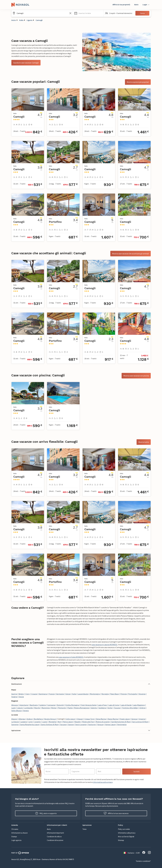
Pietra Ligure (68, 722)
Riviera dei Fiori (88, 722)
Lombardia (28, 708)
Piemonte (62, 708)
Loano (45, 722)
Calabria (42, 705)
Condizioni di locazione (55, 840)
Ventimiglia (122, 724)
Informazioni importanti (55, 833)
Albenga (22, 719)
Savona (71, 724)
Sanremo (15, 724)
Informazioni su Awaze (20, 833)
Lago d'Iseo (102, 705)
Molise (54, 708)
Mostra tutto (144, 442)
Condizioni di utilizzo (54, 837)
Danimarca (43, 694)
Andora (30, 719)
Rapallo (78, 722)
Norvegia (105, 694)
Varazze (100, 724)
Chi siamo (15, 829)
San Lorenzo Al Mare (140, 722)
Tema (84, 829)
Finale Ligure (125, 719)
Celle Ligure (70, 719)
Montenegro (95, 694)
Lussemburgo (83, 694)
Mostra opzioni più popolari (138, 82)
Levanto (38, 722)
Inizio (14, 20)
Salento (94, 708)
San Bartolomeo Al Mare (121, 722)
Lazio (14, 708)
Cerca (142, 13)
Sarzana (63, 724)
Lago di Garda (126, 705)
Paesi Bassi (115, 694)
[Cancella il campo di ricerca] (70, 13)
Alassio (14, 719)
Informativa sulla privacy (103, 782)
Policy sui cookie (124, 829)
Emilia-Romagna (72, 705)
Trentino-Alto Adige (130, 708)
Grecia (68, 694)
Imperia (142, 719)
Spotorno (92, 724)
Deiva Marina (101, 719)
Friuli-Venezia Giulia (88, 705)
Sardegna (102, 708)
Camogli (39, 20)
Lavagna (24, 722)
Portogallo (133, 694)
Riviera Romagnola (82, 708)
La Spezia (15, 722)
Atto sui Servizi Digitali (126, 837)
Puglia (70, 708)
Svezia (21, 697)
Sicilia (110, 708)
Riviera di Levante (103, 722)
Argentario (24, 705)
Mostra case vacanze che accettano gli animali (131, 254)
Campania (51, 705)
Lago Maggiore (139, 705)
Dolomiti (60, 705)
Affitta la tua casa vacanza (116, 813)
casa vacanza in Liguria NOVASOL (104, 645)
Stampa (14, 837)
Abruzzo (15, 705)
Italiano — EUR (132, 853)
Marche (37, 708)
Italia (21, 20)
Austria (14, 694)
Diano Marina (113, 719)
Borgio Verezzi (50, 719)
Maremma (46, 708)
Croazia (34, 694)
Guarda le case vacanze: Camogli (26, 63)
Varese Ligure (110, 724)
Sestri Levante (81, 724)
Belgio (21, 694)
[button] (88, 13)
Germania (60, 694)
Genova (134, 719)
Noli (59, 722)
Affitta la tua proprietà (121, 5)
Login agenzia (16, 840)
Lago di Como (114, 705)
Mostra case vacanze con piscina (136, 376)
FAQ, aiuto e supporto (46, 813)
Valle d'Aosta (16, 711)
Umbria (142, 708)
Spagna (14, 697)
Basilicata (34, 705)
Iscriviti (137, 772)
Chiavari (80, 719)
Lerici (31, 722)
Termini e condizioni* (143, 861)
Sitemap (121, 840)
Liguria (30, 20)
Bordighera (38, 719)
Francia (52, 694)
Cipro (27, 694)
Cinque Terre (90, 719)
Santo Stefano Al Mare (50, 724)
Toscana (117, 708)
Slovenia (142, 694)
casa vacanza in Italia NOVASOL (71, 657)
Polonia (124, 694)
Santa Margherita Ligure (30, 724)
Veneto (26, 711)
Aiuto (136, 5)
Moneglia (52, 722)
